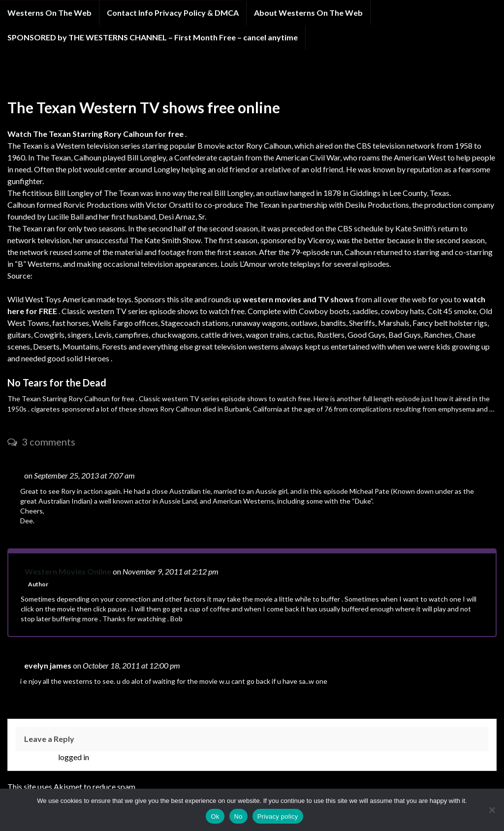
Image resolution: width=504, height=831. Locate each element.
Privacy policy (278, 816)
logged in (74, 757)
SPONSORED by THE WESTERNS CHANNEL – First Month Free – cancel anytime (153, 37)
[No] (492, 810)
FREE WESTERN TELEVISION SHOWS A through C (137, 78)
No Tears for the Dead (57, 383)
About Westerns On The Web (308, 13)
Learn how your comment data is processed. (211, 786)
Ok (215, 816)
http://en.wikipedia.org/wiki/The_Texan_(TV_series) (121, 275)
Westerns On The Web (49, 13)
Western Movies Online (68, 571)
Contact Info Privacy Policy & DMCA (173, 13)
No (238, 816)
